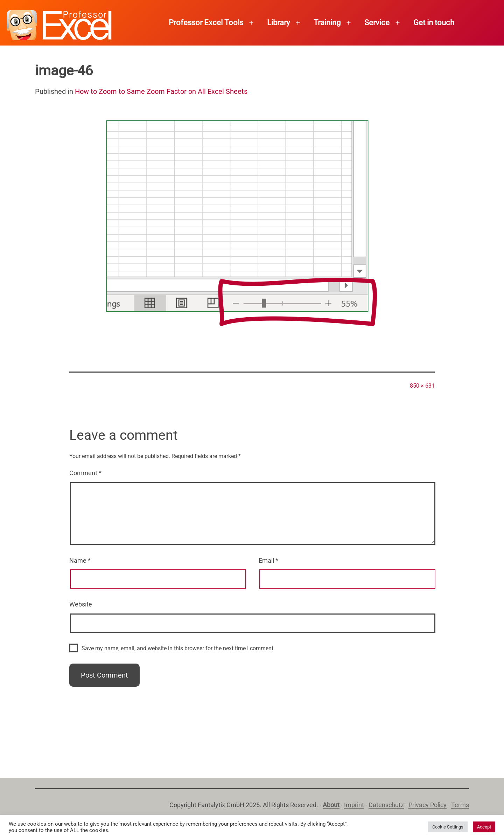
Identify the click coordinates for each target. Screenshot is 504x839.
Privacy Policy (428, 805)
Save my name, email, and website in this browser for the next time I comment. (178, 648)
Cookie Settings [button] (448, 827)
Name (80, 560)
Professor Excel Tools (206, 23)
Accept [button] (484, 827)
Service (377, 23)
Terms (460, 805)
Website (81, 604)
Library (278, 23)
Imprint (354, 805)
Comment (85, 473)
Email (268, 560)
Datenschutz (386, 805)
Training (327, 23)
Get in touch (434, 23)
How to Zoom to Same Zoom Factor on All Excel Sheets (161, 91)
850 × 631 (422, 386)
